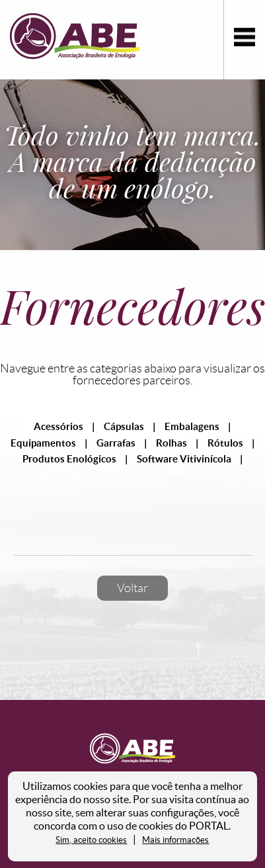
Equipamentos (43, 443)
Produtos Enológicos (69, 459)
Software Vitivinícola (184, 459)
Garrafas (116, 443)
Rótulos (225, 443)
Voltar (132, 588)
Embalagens (192, 426)
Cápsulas (124, 426)
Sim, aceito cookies (91, 840)
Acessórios (58, 426)
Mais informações (175, 840)
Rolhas (171, 443)
